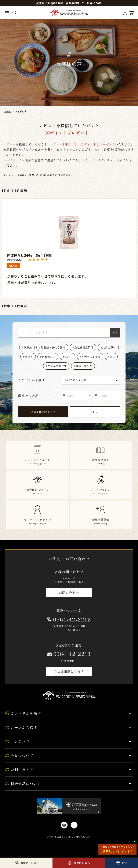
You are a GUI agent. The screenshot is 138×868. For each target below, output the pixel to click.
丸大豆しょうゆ (91, 357)
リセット (95, 412)
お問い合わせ (69, 593)
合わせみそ (49, 357)
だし (112, 357)
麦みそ (29, 357)
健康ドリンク (84, 366)
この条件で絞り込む (43, 412)
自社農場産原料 (84, 347)
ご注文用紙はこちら (69, 671)
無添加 (28, 347)
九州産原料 (109, 347)
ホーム (8, 111)
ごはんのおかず (57, 366)
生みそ (68, 357)
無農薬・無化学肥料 (53, 347)
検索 (115, 333)
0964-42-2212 (72, 619)
